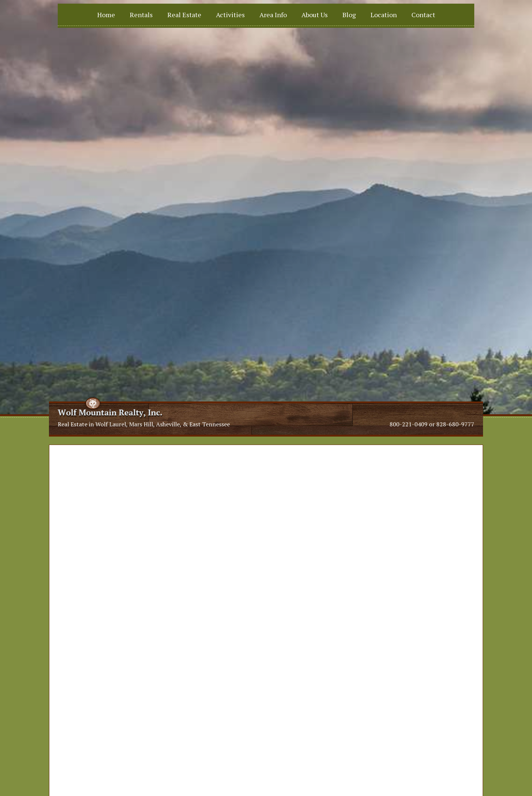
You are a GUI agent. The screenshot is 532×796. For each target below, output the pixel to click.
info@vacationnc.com (188, 705)
